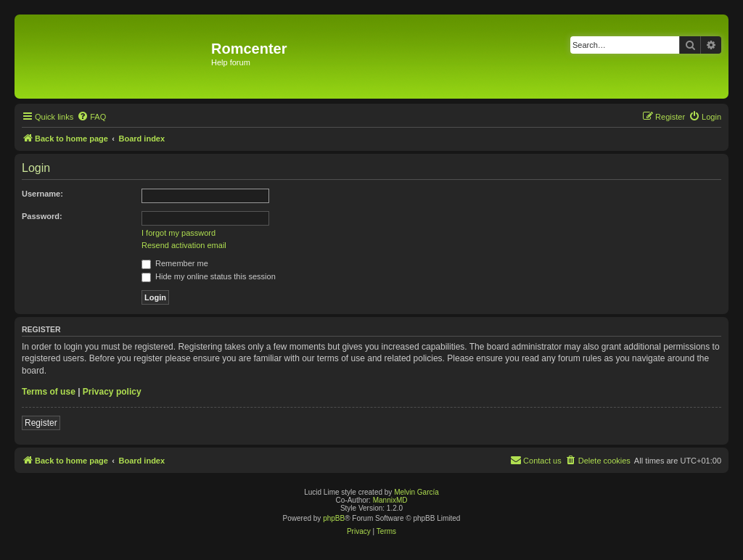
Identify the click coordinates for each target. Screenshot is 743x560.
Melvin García (416, 492)
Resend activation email (184, 245)
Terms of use (49, 392)
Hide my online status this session (209, 276)
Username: (42, 194)
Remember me (175, 263)
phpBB (334, 518)
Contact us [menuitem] (536, 460)
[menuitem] (91, 117)
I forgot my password (178, 233)
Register (41, 423)
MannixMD (390, 500)
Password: (42, 216)
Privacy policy (112, 392)
